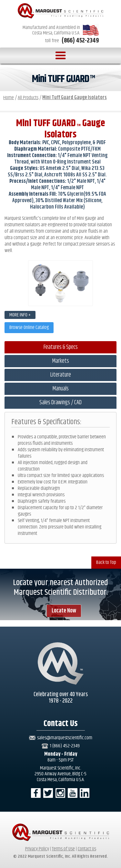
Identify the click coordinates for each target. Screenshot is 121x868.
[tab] (61, 347)
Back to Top (106, 562)
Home (9, 98)
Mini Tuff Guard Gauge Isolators (75, 98)
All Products (28, 98)
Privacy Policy (37, 849)
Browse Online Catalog (29, 327)
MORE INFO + (20, 315)
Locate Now (64, 611)
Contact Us (87, 849)
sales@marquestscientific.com (65, 738)
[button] (61, 56)
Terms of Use (63, 849)
